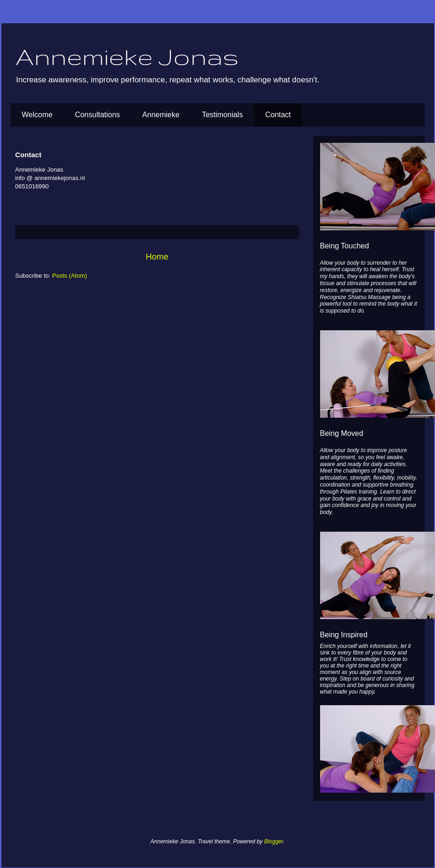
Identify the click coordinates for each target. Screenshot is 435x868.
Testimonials (222, 115)
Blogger (274, 841)
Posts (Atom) (70, 276)
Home (157, 257)
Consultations (97, 115)
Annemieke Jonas (127, 56)
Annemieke (161, 115)
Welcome (37, 115)
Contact (278, 115)
